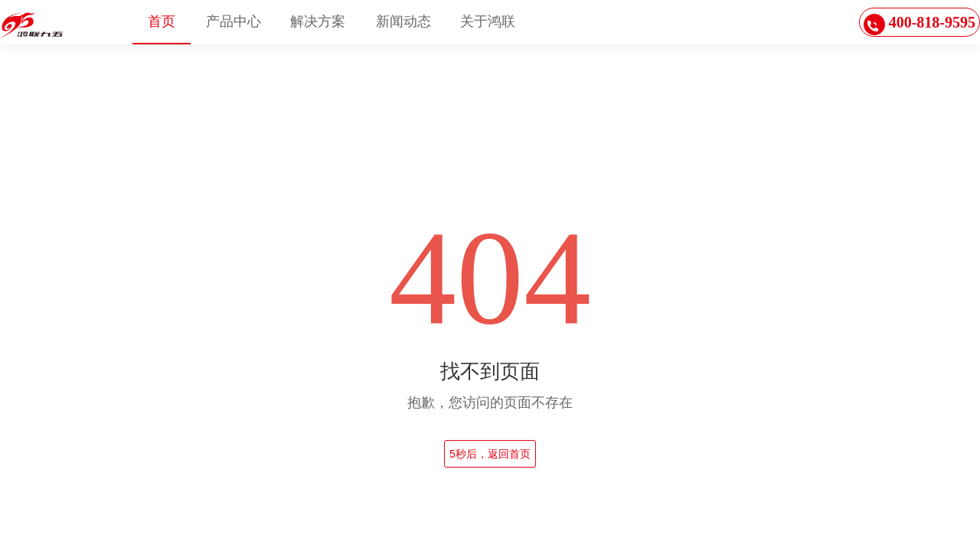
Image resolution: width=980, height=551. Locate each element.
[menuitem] (162, 22)
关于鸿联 (488, 21)
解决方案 (318, 21)
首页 (162, 21)
